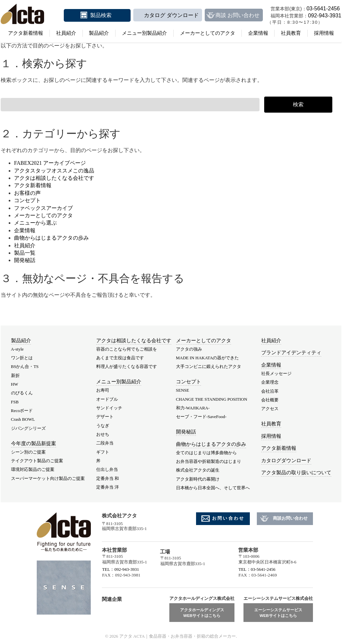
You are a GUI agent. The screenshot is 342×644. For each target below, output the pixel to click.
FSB (15, 402)
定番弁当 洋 (108, 487)
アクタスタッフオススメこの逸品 (54, 171)
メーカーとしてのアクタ (208, 33)
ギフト (103, 452)
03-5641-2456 (323, 9)
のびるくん (22, 393)
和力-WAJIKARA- (193, 408)
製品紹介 (99, 33)
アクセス (270, 409)
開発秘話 (25, 260)
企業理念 (270, 382)
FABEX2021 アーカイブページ (50, 163)
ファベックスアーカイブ (43, 208)
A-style (17, 349)
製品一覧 (25, 253)
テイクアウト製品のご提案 (37, 461)
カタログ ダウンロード (171, 15)
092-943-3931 (325, 16)
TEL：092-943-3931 (121, 569)
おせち (103, 434)
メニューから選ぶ (35, 223)
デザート (105, 417)
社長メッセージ (276, 373)
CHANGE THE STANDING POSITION (212, 399)
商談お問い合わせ (290, 518)
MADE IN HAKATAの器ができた (208, 358)
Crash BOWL (23, 419)
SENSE (183, 390)
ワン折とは (22, 358)
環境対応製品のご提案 (33, 469)
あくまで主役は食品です (120, 358)
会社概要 (270, 400)
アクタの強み (189, 349)
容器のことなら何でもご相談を (127, 349)
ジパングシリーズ (28, 428)
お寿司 (103, 390)
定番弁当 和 (108, 478)
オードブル (107, 399)
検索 (298, 104)
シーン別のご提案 (28, 452)
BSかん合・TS (25, 366)
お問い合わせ (228, 518)
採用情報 (324, 33)
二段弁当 (105, 443)
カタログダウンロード (286, 461)
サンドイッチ (109, 408)
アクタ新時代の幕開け (198, 479)
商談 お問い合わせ (237, 15)
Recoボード (22, 411)
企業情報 (258, 33)
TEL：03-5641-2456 (257, 569)
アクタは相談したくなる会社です (54, 178)
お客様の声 (27, 193)
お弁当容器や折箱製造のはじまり (209, 461)
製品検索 (101, 15)
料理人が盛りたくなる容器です (127, 366)
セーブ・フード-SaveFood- (201, 417)
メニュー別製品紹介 (144, 33)
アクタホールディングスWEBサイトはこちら (202, 613)
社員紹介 (66, 33)
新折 (15, 375)
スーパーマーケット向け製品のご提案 (48, 478)
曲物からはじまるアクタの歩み (51, 238)
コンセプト (27, 200)
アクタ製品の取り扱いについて (296, 473)
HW (15, 384)
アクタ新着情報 (26, 33)
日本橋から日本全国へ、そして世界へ (213, 488)
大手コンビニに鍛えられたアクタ (209, 366)
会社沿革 (270, 391)
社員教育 (291, 33)
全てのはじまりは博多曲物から (206, 453)
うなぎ (103, 426)
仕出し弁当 (107, 469)
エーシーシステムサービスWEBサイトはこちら (278, 613)
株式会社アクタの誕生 (198, 470)
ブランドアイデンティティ (291, 353)
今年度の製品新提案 (34, 443)
